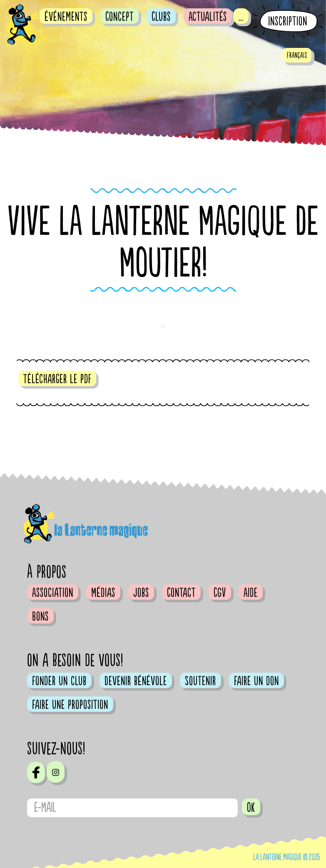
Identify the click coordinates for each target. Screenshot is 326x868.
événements (66, 17)
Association (53, 593)
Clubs (161, 17)
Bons (40, 616)
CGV (220, 593)
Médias (103, 593)
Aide (251, 593)
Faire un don (256, 681)
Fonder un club (59, 681)
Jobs (141, 593)
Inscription (288, 21)
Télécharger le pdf (57, 379)
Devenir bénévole (136, 681)
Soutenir (200, 681)
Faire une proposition (70, 705)
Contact (181, 593)
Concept (119, 17)
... (241, 17)
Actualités (208, 17)
